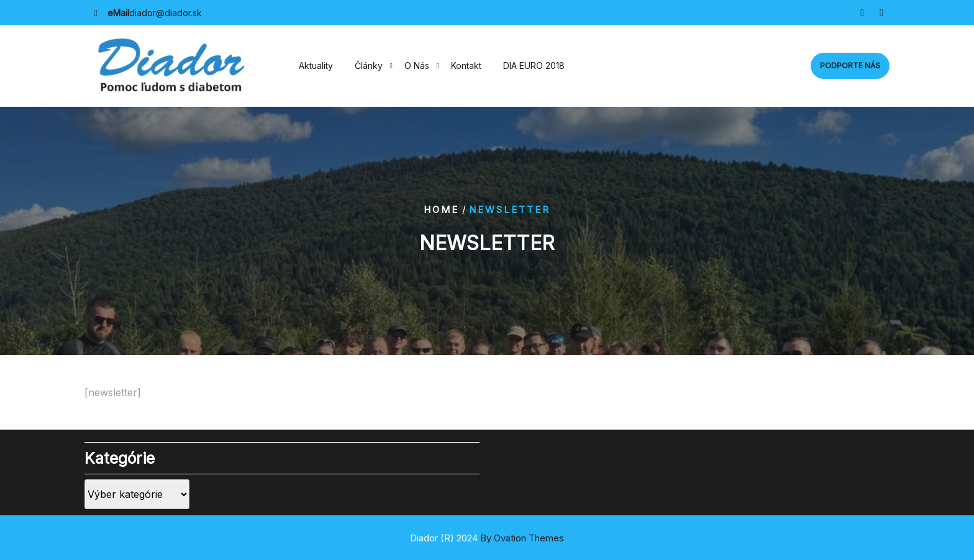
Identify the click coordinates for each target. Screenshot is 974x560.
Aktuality (316, 65)
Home (441, 210)
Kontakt (466, 65)
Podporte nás (850, 65)
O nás (417, 65)
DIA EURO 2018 (534, 65)
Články (369, 65)
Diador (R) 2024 (487, 538)
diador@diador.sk (166, 13)
